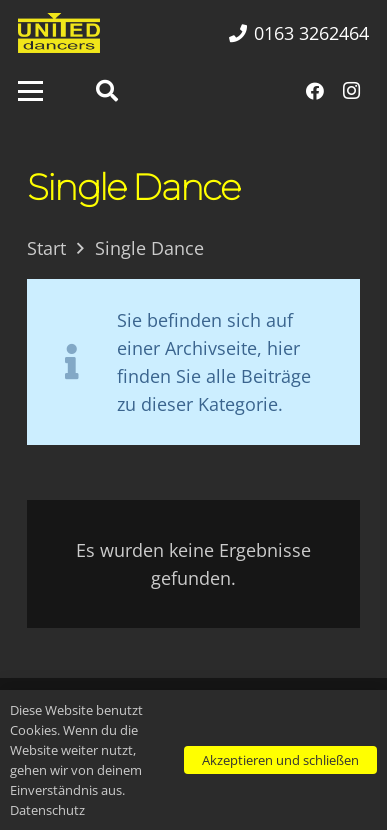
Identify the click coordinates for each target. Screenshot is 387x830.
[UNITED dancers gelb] (59, 33)
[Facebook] (315, 91)
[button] (31, 91)
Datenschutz (47, 810)
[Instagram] (351, 91)
